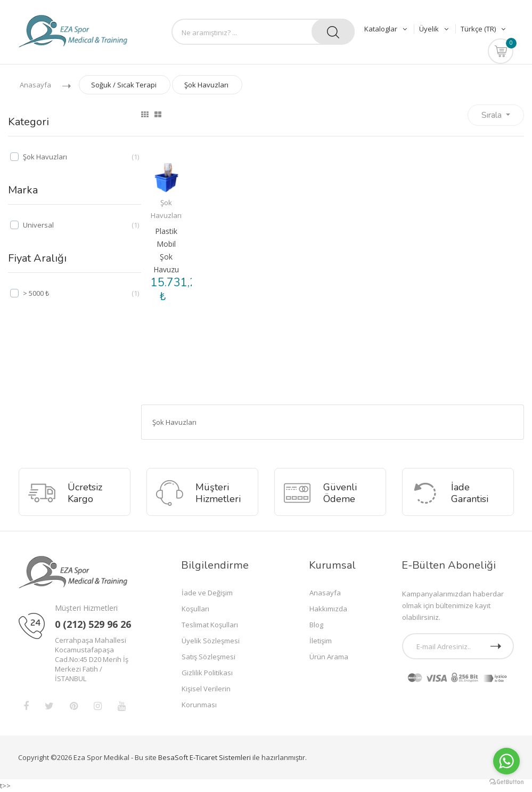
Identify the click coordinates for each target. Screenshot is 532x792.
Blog (316, 625)
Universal (38, 225)
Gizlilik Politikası (207, 673)
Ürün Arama (329, 657)
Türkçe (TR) (483, 29)
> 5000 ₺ (36, 293)
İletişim (321, 641)
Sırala (493, 115)
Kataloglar (387, 29)
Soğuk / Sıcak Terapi (124, 85)
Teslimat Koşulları (210, 625)
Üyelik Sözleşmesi (211, 641)
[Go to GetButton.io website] (506, 781)
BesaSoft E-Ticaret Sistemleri (204, 757)
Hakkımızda (328, 609)
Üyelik (435, 29)
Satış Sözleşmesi (208, 657)
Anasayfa (35, 85)
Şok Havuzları (206, 85)
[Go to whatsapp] (506, 761)
